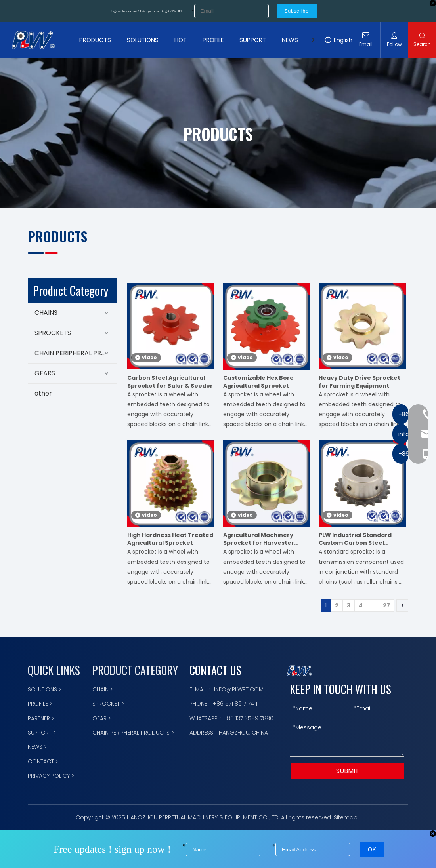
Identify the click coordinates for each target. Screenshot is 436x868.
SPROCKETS (53, 333)
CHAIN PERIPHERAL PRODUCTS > (133, 733)
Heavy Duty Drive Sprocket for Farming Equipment (360, 382)
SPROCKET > (108, 704)
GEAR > (102, 718)
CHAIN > (103, 689)
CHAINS (46, 313)
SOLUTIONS (143, 40)
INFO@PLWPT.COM (239, 689)
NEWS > (37, 747)
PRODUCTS (95, 40)
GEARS (45, 373)
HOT (181, 40)
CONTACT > (43, 761)
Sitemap (346, 817)
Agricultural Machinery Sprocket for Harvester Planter (259, 539)
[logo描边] (299, 670)
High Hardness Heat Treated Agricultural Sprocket (170, 539)
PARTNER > (41, 718)
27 (386, 605)
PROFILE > (40, 704)
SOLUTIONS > (45, 689)
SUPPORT (253, 40)
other (43, 393)
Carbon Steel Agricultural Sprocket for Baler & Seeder (170, 382)
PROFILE (213, 40)
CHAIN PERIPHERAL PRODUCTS (76, 353)
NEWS (290, 40)
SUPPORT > (42, 733)
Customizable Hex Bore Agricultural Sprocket (258, 382)
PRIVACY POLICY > (51, 776)
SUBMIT (348, 771)
